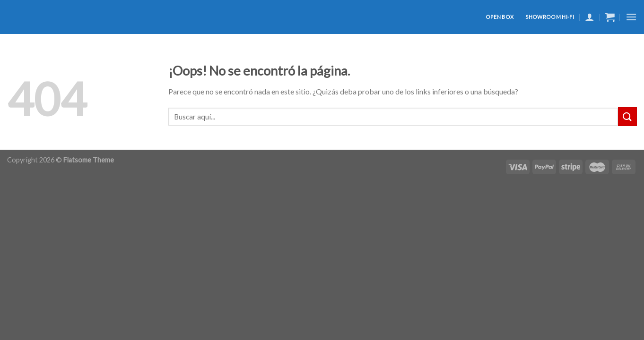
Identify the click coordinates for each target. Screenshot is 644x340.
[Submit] (627, 116)
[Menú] (631, 17)
